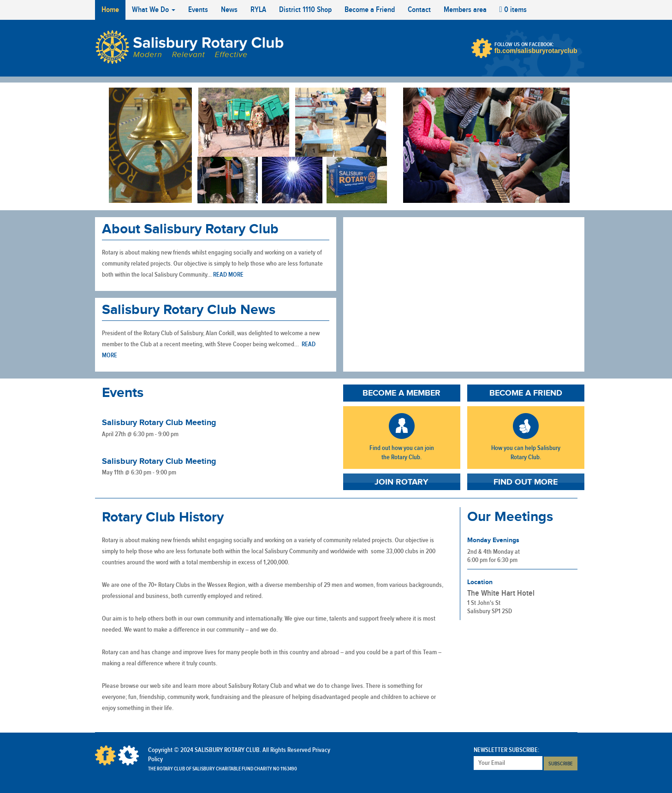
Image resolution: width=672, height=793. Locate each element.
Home (110, 10)
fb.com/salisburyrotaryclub (536, 51)
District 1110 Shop (305, 10)
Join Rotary (401, 482)
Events (198, 10)
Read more (228, 275)
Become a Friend (370, 10)
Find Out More (526, 482)
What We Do (154, 10)
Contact (419, 10)
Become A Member (402, 426)
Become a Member (401, 393)
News (229, 10)
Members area (465, 10)
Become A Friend (526, 426)
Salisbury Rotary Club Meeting (159, 423)
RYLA (258, 10)
